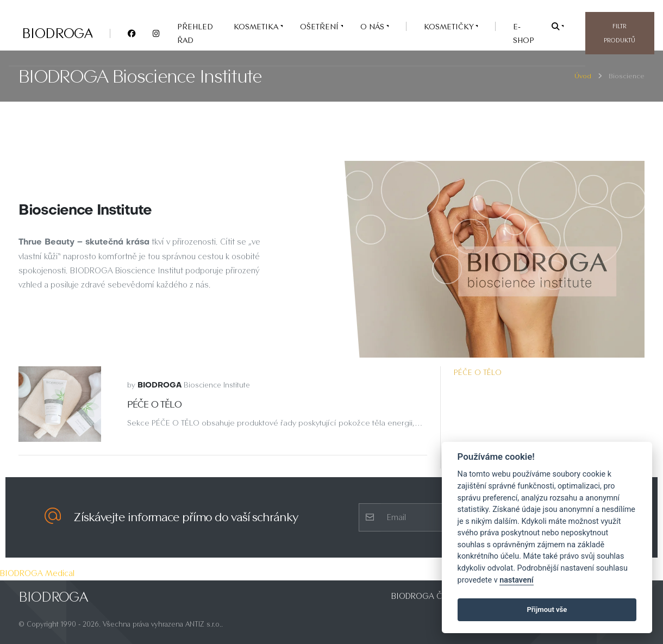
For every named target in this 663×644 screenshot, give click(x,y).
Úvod (583, 76)
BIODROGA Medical (37, 573)
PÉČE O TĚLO (478, 372)
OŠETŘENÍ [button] (320, 26)
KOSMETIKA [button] (257, 26)
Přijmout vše (547, 609)
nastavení (516, 580)
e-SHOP (524, 33)
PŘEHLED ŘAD (195, 33)
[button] (558, 26)
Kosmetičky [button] (450, 26)
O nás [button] (373, 26)
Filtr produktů (620, 33)
